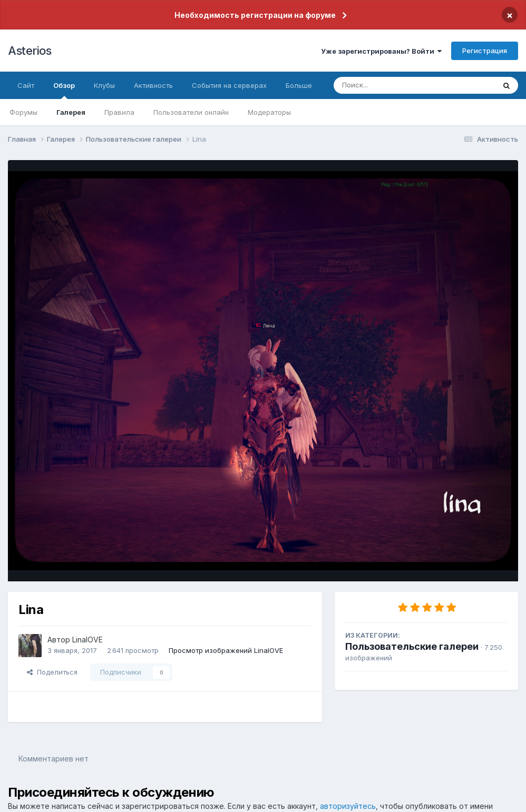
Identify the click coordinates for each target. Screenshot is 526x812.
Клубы (104, 85)
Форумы (23, 112)
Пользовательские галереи (412, 646)
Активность (153, 85)
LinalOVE (87, 640)
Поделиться (52, 672)
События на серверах (229, 85)
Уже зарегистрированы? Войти (381, 51)
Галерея (71, 112)
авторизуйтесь (348, 806)
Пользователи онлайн (191, 112)
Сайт (26, 85)
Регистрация (485, 51)
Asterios (30, 51)
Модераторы (269, 112)
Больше (299, 85)
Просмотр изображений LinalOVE (226, 650)
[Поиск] (394, 85)
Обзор (64, 90)
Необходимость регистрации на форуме (255, 15)
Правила (119, 112)
